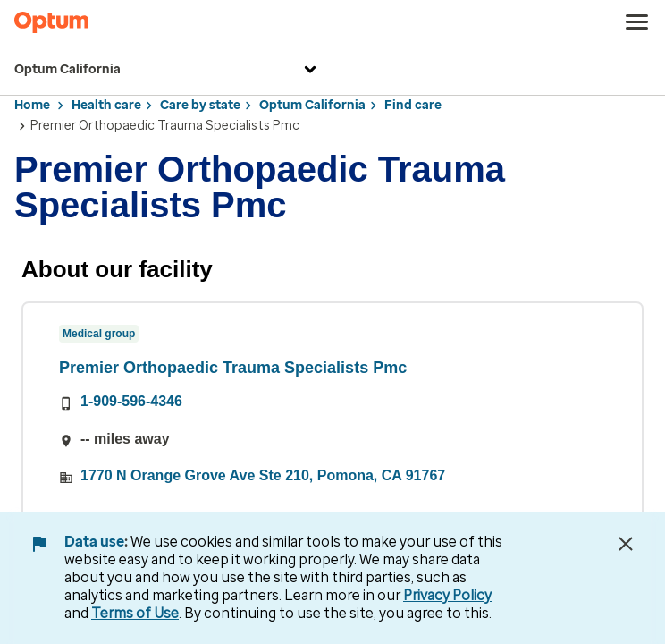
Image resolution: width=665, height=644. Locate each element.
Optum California (168, 70)
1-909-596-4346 (131, 401)
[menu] (637, 22)
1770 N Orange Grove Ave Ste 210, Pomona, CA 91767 (263, 475)
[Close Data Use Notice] (626, 544)
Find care (413, 105)
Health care (106, 105)
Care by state (200, 105)
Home (32, 105)
